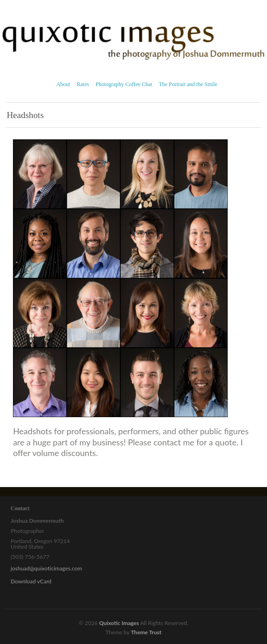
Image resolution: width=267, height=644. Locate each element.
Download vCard (31, 581)
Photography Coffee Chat (124, 84)
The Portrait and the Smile (188, 84)
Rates (83, 84)
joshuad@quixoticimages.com (46, 568)
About (63, 84)
